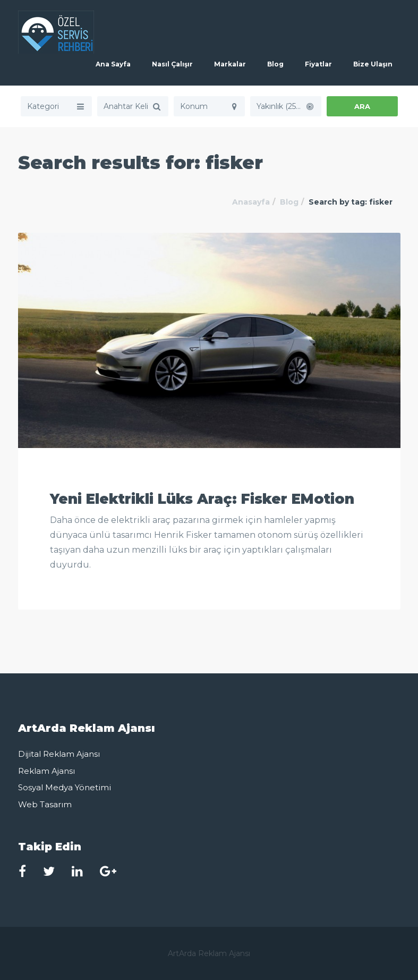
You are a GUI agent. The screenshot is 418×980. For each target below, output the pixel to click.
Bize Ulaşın (373, 64)
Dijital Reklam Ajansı (59, 754)
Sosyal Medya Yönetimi (65, 787)
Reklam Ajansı (46, 771)
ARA (362, 106)
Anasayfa (251, 202)
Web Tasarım (45, 804)
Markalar (230, 64)
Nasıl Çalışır (172, 64)
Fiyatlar (318, 64)
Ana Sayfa (113, 64)
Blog (275, 64)
